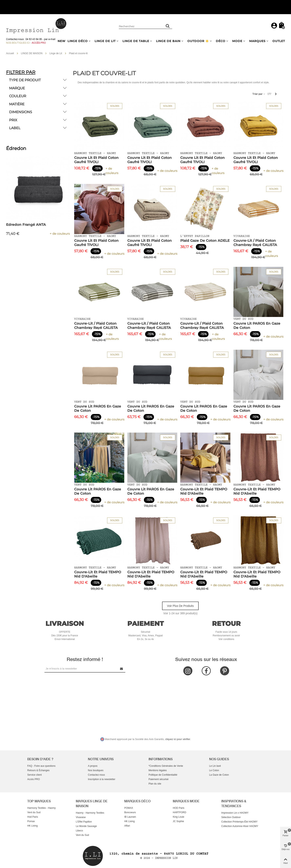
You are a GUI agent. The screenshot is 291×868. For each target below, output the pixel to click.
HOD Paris (179, 808)
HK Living (32, 826)
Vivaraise (81, 817)
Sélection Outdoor (231, 817)
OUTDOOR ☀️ (198, 41)
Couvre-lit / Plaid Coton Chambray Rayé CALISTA (255, 243)
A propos (93, 766)
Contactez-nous (96, 775)
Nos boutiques (96, 770)
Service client (34, 775)
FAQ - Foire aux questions (41, 766)
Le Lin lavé (215, 766)
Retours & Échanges (38, 770)
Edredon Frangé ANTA (26, 225)
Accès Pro (39, 43)
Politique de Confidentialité (163, 775)
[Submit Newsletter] (122, 669)
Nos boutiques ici (18, 43)
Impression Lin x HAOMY (235, 813)
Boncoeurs (130, 812)
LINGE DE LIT (105, 41)
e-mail (52, 39)
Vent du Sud (34, 812)
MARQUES (257, 41)
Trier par (259, 94)
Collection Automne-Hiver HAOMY (240, 826)
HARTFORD (179, 812)
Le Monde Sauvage (86, 826)
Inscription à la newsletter (102, 779)
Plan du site (155, 784)
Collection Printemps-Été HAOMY (239, 822)
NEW (62, 41)
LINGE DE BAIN (168, 41)
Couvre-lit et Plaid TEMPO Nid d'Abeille (204, 491)
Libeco (79, 831)
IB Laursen (130, 817)
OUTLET (279, 41)
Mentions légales (158, 770)
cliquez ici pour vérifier (178, 739)
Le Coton (214, 770)
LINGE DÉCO (78, 41)
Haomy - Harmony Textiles (90, 813)
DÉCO (221, 41)
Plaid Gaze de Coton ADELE (205, 241)
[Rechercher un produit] (168, 26)
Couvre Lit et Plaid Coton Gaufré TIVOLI (96, 160)
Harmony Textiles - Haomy (41, 808)
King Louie (179, 817)
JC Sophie (178, 821)
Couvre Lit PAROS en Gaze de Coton (257, 326)
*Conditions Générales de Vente (166, 766)
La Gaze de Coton (219, 775)
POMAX (129, 808)
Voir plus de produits (180, 606)
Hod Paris (33, 817)
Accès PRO (34, 779)
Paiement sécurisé (159, 779)
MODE (237, 41)
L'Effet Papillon (84, 822)
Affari (127, 826)
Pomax (31, 821)
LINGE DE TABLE (136, 41)
